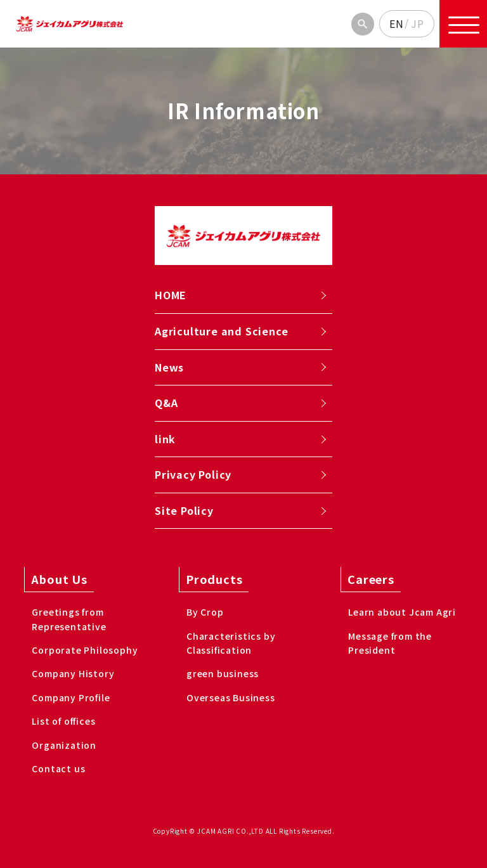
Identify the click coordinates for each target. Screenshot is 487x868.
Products (214, 579)
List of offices (63, 721)
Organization (64, 745)
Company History (73, 673)
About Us (59, 579)
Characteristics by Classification (231, 643)
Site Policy (184, 510)
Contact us (58, 768)
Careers (371, 579)
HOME (171, 295)
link (165, 439)
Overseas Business (231, 697)
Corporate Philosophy (85, 650)
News (169, 367)
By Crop (205, 612)
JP (418, 23)
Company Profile (71, 697)
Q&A (166, 403)
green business (223, 673)
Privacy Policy (193, 474)
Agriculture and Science (221, 331)
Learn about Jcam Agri (402, 612)
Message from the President (390, 643)
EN (397, 23)
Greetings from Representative (69, 619)
